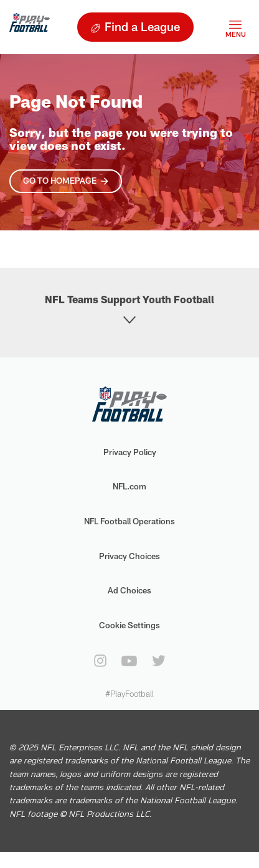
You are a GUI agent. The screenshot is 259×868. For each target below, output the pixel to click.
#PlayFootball (129, 694)
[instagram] (100, 661)
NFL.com (129, 486)
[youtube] (129, 661)
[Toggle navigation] (235, 27)
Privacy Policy (130, 452)
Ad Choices (129, 590)
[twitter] (159, 661)
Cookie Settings (129, 625)
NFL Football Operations (129, 521)
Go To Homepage (60, 181)
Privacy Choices (129, 556)
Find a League (142, 26)
